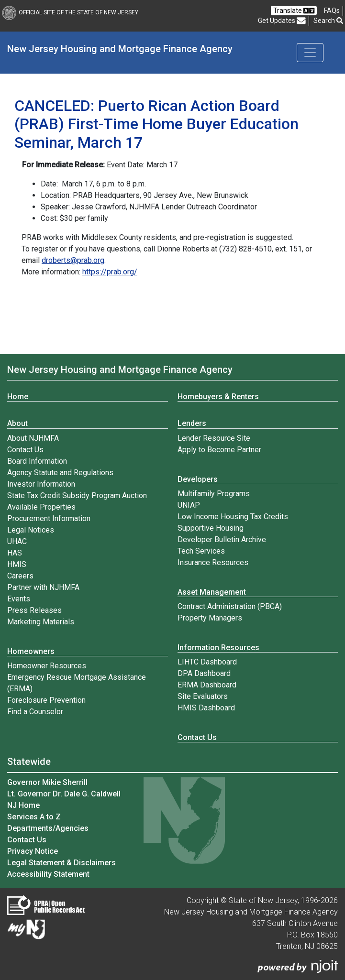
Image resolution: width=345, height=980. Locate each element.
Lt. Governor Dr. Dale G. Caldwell (64, 794)
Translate (294, 11)
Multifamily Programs (214, 494)
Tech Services (201, 551)
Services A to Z (34, 817)
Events (19, 599)
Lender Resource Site (214, 438)
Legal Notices (31, 530)
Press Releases (34, 610)
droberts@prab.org (73, 260)
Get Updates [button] (282, 21)
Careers (20, 576)
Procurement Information (49, 518)
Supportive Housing (211, 528)
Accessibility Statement (48, 874)
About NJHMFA (33, 438)
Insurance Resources (213, 562)
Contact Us (25, 450)
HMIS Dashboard (206, 708)
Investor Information (41, 484)
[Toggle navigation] (310, 53)
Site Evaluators (203, 696)
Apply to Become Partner (219, 450)
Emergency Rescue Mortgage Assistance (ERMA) (77, 683)
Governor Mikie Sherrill (47, 782)
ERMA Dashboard (207, 685)
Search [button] (328, 21)
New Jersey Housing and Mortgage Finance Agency (120, 49)
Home (18, 397)
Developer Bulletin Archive (222, 539)
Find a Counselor (35, 712)
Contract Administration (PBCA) (230, 606)
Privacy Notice (33, 851)
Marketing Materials (41, 622)
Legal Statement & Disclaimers (61, 863)
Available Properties (41, 507)
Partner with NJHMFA (43, 587)
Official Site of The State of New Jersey (70, 12)
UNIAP (189, 505)
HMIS (17, 564)
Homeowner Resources (47, 666)
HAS (15, 553)
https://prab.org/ (110, 272)
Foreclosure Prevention (46, 700)
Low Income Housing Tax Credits (233, 517)
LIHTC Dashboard (207, 662)
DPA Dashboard (204, 673)
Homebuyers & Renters (218, 397)
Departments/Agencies (48, 828)
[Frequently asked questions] (332, 11)
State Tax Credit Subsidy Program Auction (77, 495)
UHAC (17, 541)
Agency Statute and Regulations (60, 473)
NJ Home (23, 805)
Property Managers (210, 618)
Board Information (37, 461)
